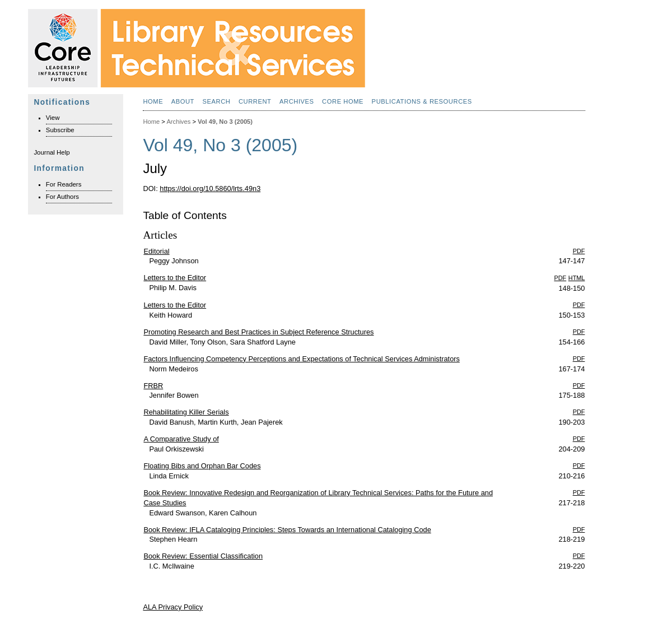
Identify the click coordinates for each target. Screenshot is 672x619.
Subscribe (60, 130)
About (183, 101)
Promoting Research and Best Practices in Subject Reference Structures (258, 332)
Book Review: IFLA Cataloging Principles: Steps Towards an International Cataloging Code (287, 530)
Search (216, 101)
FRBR (153, 386)
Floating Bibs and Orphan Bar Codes (202, 466)
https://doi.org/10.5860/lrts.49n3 (210, 189)
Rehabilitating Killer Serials (186, 412)
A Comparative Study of (181, 439)
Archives (297, 101)
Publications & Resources (422, 101)
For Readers (64, 184)
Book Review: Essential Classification (203, 556)
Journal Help (52, 152)
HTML (577, 278)
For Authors (62, 197)
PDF (579, 251)
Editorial (156, 251)
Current (255, 101)
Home (153, 101)
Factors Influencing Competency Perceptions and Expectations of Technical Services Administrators (302, 359)
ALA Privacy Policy (173, 607)
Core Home (343, 101)
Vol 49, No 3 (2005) (225, 122)
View (53, 118)
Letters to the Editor (175, 278)
